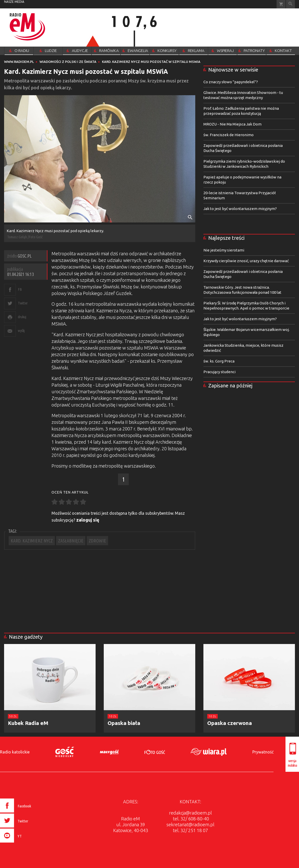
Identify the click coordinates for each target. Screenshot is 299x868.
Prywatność (263, 752)
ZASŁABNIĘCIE (71, 541)
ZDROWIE (97, 541)
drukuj (22, 317)
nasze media (14, 2)
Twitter (23, 303)
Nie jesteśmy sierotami (224, 250)
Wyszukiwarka (290, 4)
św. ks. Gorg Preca (219, 361)
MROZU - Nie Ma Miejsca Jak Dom (232, 124)
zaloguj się (88, 520)
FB (20, 289)
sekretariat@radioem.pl (190, 824)
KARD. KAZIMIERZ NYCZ (32, 541)
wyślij (21, 331)
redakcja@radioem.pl (190, 813)
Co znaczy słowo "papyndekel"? (231, 82)
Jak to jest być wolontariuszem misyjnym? (240, 209)
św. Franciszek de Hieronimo (229, 135)
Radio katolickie (15, 752)
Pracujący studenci (219, 372)
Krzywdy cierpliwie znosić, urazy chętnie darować (246, 261)
